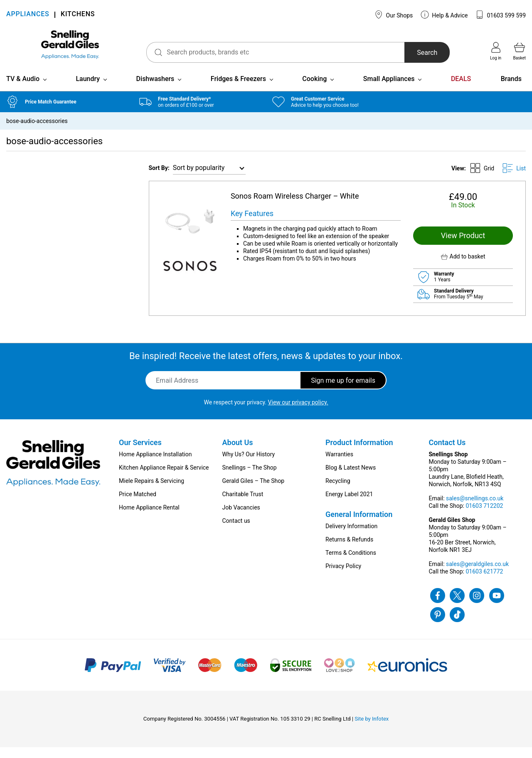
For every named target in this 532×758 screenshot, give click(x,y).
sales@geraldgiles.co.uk (477, 575)
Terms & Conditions (351, 564)
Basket (520, 51)
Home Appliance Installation (155, 465)
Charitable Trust (243, 505)
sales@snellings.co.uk (475, 509)
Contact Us (447, 453)
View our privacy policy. (298, 413)
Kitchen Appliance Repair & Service (164, 478)
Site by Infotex (372, 730)
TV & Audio (23, 90)
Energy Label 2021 (349, 505)
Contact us (236, 532)
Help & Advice (444, 15)
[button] (463, 267)
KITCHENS (78, 15)
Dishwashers (155, 90)
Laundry (88, 90)
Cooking (314, 90)
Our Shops (394, 15)
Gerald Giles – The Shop (254, 492)
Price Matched (138, 505)
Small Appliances (389, 90)
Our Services (140, 453)
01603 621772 (484, 582)
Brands (511, 90)
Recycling (338, 492)
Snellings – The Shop (250, 478)
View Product (463, 246)
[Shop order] (209, 179)
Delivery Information (351, 537)
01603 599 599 (501, 15)
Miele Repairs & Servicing (151, 492)
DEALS (461, 90)
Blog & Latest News (351, 478)
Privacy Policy (343, 577)
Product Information (359, 453)
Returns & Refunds (349, 550)
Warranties (339, 465)
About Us (238, 453)
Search (417, 53)
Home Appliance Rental (149, 518)
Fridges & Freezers (238, 90)
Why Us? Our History (249, 465)
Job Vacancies (241, 518)
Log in (496, 51)
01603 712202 (484, 517)
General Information (359, 525)
